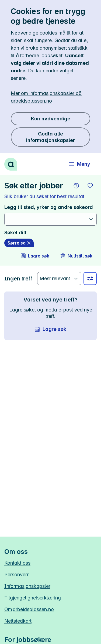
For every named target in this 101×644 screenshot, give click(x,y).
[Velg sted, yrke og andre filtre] (90, 279)
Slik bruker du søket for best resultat (44, 196)
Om (29, 609)
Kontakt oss (17, 563)
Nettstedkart (18, 621)
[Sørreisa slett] (19, 243)
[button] (76, 186)
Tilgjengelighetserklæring (33, 598)
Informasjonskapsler (27, 586)
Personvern (17, 574)
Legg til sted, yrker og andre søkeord (49, 207)
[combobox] (47, 219)
